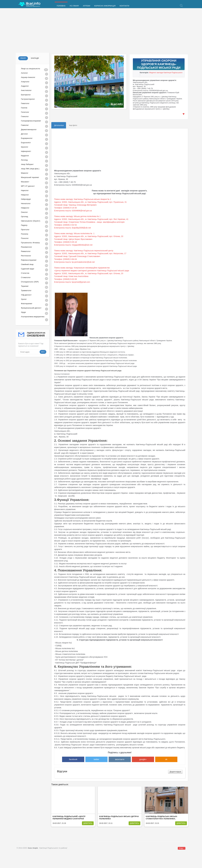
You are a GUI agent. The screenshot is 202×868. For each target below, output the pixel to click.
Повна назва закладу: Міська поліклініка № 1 (74, 233)
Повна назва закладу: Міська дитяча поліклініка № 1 (77, 216)
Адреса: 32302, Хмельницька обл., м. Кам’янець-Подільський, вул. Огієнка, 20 (89, 236)
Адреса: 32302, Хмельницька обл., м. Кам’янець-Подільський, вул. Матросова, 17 (90, 253)
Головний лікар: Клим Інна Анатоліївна (71, 276)
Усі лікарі (74, 6)
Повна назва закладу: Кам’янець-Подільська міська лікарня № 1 (83, 199)
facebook (73, 759)
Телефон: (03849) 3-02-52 (65, 225)
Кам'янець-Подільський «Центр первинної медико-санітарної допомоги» (69, 819)
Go (42, 352)
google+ (143, 759)
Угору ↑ (182, 848)
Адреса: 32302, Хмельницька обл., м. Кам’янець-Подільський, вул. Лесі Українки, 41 (91, 219)
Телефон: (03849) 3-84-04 (66, 259)
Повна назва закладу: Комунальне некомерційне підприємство (82, 268)
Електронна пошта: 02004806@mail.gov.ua (73, 211)
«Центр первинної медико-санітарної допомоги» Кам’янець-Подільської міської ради (92, 271)
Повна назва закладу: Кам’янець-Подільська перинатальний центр (84, 251)
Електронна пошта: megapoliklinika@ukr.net (73, 245)
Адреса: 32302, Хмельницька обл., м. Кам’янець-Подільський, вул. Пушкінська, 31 (90, 202)
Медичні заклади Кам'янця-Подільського (166, 73)
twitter (97, 759)
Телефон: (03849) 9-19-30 (65, 208)
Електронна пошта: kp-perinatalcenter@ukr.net (74, 262)
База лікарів (33, 848)
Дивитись (88, 823)
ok (166, 759)
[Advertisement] (97, 31)
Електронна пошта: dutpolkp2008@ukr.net (72, 228)
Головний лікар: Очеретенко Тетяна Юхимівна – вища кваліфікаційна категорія (89, 222)
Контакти (124, 6)
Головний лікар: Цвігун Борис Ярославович (73, 239)
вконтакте (120, 759)
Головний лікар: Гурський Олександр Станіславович (77, 256)
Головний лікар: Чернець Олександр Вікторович (75, 205)
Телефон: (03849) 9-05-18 (65, 242)
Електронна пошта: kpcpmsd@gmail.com (72, 282)
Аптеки (87, 6)
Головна (61, 6)
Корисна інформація (105, 6)
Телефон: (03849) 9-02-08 (66, 279)
